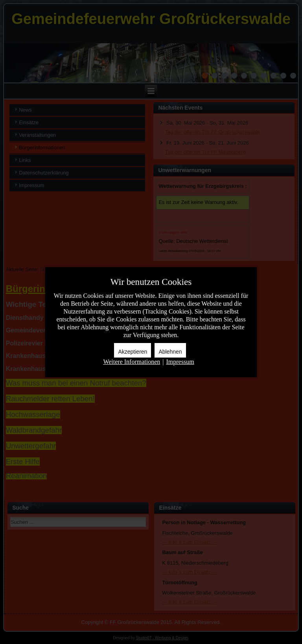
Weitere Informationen (132, 362)
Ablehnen (170, 352)
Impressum (180, 362)
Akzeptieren (133, 352)
